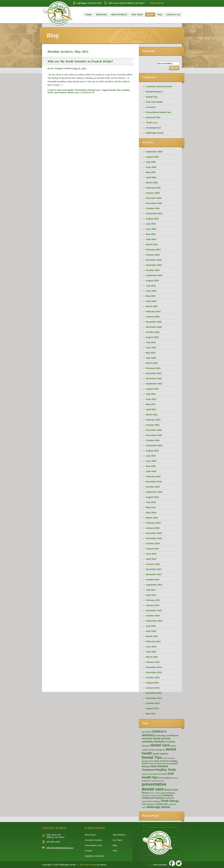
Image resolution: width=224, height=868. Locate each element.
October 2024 (153, 208)
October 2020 (153, 440)
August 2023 (152, 280)
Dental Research (154, 92)
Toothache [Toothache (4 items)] (167, 795)
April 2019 (151, 512)
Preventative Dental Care (87, 90)
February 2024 (153, 250)
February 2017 (153, 600)
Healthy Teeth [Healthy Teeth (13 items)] (166, 770)
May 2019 (151, 507)
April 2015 (151, 652)
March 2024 (152, 244)
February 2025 (153, 188)
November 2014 (154, 672)
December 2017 (154, 569)
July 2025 (151, 162)
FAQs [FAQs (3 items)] (157, 761)
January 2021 (153, 425)
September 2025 (154, 152)
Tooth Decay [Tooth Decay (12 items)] (170, 801)
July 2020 (151, 456)
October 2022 (153, 332)
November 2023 (154, 265)
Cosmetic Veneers (93, 840)
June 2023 (151, 291)
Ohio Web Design (88, 865)
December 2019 (154, 482)
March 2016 (152, 636)
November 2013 (154, 698)
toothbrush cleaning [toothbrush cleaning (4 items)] (153, 798)
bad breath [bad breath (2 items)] (146, 732)
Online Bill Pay (157, 3)
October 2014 (153, 677)
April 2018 (151, 559)
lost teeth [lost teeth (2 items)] (153, 774)
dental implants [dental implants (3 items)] (160, 754)
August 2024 (152, 219)
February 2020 (153, 476)
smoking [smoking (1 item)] (158, 793)
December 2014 (154, 667)
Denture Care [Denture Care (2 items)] (148, 761)
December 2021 (154, 373)
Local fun (151, 107)
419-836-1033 (87, 3)
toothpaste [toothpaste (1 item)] (172, 804)
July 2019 (151, 502)
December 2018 (154, 533)
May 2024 (151, 234)
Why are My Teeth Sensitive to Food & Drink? (80, 61)
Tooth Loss (152, 123)
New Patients (119, 15)
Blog (150, 15)
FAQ (160, 15)
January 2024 (153, 255)
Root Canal (90, 835)
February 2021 (153, 420)
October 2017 (153, 580)
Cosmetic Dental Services (159, 86)
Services (101, 15)
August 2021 (152, 389)
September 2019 (154, 492)
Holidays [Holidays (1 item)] (145, 774)
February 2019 (153, 523)
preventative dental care (66, 92)
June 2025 (151, 167)
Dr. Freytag (56, 68)
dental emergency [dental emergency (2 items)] (157, 750)
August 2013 (152, 708)
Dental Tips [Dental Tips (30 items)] (152, 757)
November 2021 (154, 378)
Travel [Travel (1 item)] (144, 807)
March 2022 (152, 363)
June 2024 (151, 229)
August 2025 (152, 157)
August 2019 (152, 497)
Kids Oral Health (65, 90)
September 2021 (154, 384)
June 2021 (151, 399)
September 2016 (154, 621)
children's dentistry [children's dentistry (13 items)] (154, 733)
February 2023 (153, 311)
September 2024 (154, 213)
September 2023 (154, 275)
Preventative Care (93, 845)
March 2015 (152, 657)
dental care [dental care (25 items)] (160, 745)
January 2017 (153, 605)
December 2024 (154, 198)
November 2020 (154, 435)
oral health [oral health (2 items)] (162, 774)
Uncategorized (153, 128)
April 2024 (151, 239)
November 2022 (154, 327)
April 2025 (151, 177)
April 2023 (151, 301)
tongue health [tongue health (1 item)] (156, 796)
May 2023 (151, 296)
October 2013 (153, 703)
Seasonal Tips (153, 117)
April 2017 (151, 595)
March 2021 (152, 415)
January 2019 (153, 528)
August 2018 (152, 549)
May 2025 (151, 172)
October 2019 (153, 487)
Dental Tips (115, 90)
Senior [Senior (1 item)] (151, 793)
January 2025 (153, 193)
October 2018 (153, 543)
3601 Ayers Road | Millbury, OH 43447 (124, 3)
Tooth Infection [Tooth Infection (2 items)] (148, 804)
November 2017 (154, 574)
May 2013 (151, 714)
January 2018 (153, 564)
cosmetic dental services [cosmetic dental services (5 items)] (156, 738)
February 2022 (153, 368)
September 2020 (154, 445)
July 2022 (151, 342)
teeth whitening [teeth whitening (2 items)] (168, 793)
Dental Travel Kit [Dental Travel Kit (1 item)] (169, 758)
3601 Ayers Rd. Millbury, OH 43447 (55, 836)
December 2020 (154, 430)
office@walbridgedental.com (60, 848)
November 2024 (154, 203)
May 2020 (151, 466)
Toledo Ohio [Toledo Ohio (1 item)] (146, 796)
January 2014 (153, 688)
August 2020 (152, 451)
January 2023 (153, 317)
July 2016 (151, 626)
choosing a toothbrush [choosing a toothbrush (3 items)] (167, 736)
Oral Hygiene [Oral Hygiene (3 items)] (165, 778)
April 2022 (151, 358)
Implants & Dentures (94, 856)
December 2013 (154, 693)
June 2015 (151, 647)
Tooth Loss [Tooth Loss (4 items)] (162, 804)
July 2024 (151, 224)
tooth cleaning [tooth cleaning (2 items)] (153, 801)
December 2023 (154, 260)
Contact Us (173, 15)
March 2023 (152, 306)
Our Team (137, 15)
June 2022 (151, 348)
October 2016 (153, 616)
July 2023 (151, 286)
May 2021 (151, 404)
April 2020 (151, 471)
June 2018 (151, 554)
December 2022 (154, 322)
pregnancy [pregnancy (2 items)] (146, 781)
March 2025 (152, 183)
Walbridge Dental (155, 133)
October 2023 (153, 270)
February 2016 (153, 641)
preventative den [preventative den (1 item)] (158, 781)
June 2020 (151, 461)
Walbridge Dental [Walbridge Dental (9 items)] (158, 807)
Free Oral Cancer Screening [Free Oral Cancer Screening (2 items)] (160, 764)
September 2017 (154, 585)
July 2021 (151, 394)
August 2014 (152, 683)
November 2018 (154, 538)
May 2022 (151, 353)
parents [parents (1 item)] (175, 778)
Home (88, 15)
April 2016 (151, 631)
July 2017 (151, 590)
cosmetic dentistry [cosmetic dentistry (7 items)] (153, 741)
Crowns (88, 851)
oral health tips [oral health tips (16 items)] (158, 775)
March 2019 (152, 518)
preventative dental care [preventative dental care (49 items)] (154, 787)
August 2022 (152, 337)
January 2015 (153, 662)
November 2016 (154, 610)
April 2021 (151, 409)
